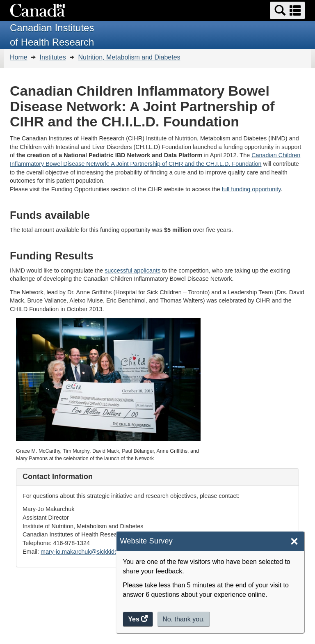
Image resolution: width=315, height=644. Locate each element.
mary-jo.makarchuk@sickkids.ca (83, 552)
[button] (288, 10)
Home (19, 57)
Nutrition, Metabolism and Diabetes (129, 57)
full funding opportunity (251, 189)
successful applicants (132, 270)
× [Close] (294, 542)
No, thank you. (184, 619)
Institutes (53, 57)
